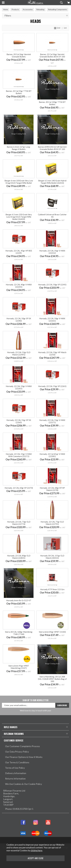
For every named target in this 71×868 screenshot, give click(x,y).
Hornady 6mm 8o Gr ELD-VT (19, 600)
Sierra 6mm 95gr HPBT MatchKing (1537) (19, 667)
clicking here (36, 851)
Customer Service (14, 740)
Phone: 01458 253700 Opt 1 (19, 809)
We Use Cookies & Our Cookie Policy (24, 784)
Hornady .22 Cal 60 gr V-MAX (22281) (52, 455)
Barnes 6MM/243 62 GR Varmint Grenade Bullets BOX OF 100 (52, 148)
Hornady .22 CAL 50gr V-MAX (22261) (52, 320)
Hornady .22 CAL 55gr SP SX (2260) (19, 421)
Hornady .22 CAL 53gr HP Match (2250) (52, 353)
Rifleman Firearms (14, 734)
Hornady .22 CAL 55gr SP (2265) (52, 386)
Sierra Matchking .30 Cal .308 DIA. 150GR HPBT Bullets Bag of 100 (52, 679)
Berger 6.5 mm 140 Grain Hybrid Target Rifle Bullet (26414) (52, 182)
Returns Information (15, 779)
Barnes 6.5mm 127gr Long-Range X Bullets (19, 148)
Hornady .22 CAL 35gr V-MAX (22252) (52, 252)
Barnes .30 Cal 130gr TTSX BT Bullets (52, 103)
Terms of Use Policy (15, 768)
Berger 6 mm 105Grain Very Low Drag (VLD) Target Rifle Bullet (19, 182)
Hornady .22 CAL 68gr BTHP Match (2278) (52, 489)
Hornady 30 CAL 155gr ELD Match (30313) (52, 557)
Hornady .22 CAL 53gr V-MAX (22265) (19, 387)
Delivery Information (16, 773)
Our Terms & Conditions (17, 762)
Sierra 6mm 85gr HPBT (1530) (52, 632)
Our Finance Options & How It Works (24, 757)
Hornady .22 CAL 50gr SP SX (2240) (19, 320)
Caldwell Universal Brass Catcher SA (52, 216)
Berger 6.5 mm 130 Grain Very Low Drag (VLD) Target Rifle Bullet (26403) (19, 217)
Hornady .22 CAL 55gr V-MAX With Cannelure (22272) (19, 455)
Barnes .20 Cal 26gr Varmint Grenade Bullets (19, 55)
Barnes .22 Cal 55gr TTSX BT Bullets (19, 92)
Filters (8, 16)
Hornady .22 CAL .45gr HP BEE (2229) (19, 252)
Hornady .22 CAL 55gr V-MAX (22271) (52, 421)
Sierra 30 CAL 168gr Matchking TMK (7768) (19, 633)
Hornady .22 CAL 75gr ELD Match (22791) (52, 523)
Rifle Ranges (11, 727)
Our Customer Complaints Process (22, 746)
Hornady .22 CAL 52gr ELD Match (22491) (19, 353)
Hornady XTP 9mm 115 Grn (52, 589)
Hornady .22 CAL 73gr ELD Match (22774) (19, 523)
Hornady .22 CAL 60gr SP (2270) (19, 488)
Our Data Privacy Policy (17, 752)
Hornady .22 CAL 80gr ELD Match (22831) (19, 557)
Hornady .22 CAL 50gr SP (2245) (52, 285)
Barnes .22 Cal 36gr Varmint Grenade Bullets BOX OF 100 (52, 55)
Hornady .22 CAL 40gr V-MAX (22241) (19, 286)
